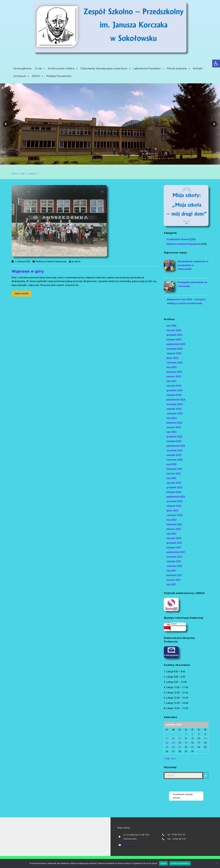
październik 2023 (176, 446)
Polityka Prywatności (59, 76)
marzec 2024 (174, 427)
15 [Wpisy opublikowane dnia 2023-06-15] (186, 743)
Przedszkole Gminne (178, 239)
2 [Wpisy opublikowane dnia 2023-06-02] (192, 734)
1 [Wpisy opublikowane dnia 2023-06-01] (186, 734)
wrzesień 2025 (175, 349)
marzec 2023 (174, 474)
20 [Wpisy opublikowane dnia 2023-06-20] (173, 747)
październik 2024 (176, 400)
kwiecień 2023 (174, 469)
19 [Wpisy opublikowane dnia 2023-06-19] (167, 747)
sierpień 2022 (174, 506)
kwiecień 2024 (174, 423)
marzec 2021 (174, 580)
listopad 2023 (174, 441)
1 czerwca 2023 (22, 262)
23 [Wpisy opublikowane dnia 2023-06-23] (192, 747)
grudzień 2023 (174, 437)
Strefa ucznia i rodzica (61, 69)
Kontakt (198, 69)
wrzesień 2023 (175, 450)
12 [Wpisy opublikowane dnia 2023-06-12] (167, 743)
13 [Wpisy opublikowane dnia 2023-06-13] (173, 743)
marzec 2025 (174, 377)
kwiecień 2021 (174, 575)
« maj (167, 758)
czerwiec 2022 (175, 515)
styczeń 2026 (174, 330)
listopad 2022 (174, 492)
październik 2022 (176, 497)
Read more (22, 294)
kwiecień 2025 (174, 372)
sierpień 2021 (174, 561)
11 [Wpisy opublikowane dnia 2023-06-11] (205, 738)
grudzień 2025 (174, 335)
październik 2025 (176, 344)
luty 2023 (171, 478)
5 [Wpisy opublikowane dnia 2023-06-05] (167, 738)
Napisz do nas (132, 845)
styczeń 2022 (174, 538)
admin (77, 262)
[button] (216, 64)
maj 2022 (172, 520)
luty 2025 (171, 381)
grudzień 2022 (174, 487)
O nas (38, 69)
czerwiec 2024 (175, 414)
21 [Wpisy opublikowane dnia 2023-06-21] (180, 747)
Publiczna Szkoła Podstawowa (51, 262)
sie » (174, 758)
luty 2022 (171, 534)
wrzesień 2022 (175, 501)
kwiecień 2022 (174, 524)
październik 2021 (176, 552)
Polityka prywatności (180, 863)
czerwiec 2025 (175, 363)
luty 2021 (171, 585)
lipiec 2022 (172, 511)
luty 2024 (171, 432)
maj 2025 (172, 367)
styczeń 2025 (174, 386)
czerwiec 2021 (175, 566)
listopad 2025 (174, 340)
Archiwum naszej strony (183, 796)
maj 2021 (172, 571)
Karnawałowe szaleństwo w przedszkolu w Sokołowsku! (193, 265)
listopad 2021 (174, 548)
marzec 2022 (174, 529)
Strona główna (22, 69)
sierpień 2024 (174, 409)
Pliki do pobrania (177, 69)
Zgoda (163, 863)
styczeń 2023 (174, 483)
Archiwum (20, 76)
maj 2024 (172, 418)
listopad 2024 (174, 395)
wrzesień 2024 (175, 404)
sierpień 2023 (174, 455)
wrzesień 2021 (175, 557)
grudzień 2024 (174, 390)
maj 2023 (172, 464)
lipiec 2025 (172, 358)
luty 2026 (171, 326)
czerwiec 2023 (175, 460)
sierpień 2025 (174, 353)
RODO (36, 76)
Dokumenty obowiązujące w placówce (104, 69)
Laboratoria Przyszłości (147, 69)
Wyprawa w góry (28, 271)
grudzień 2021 (174, 543)
